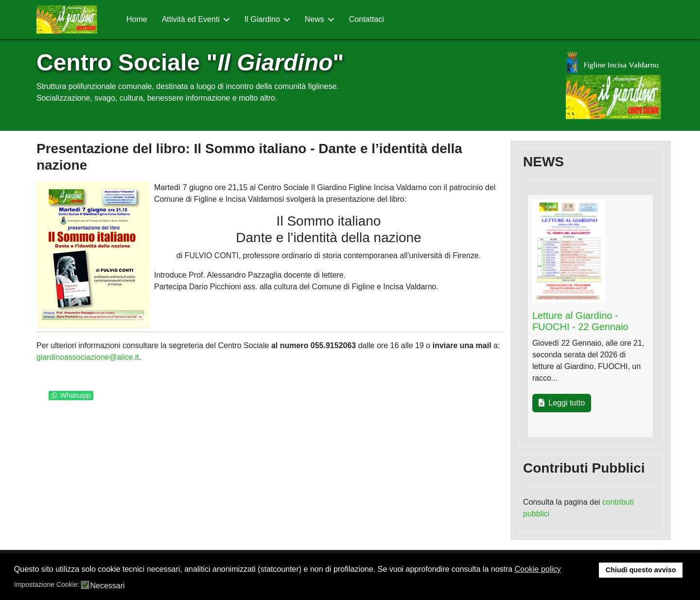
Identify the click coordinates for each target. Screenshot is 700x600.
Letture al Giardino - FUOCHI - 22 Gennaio (580, 321)
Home (137, 19)
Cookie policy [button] (538, 569)
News (315, 19)
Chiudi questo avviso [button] (641, 570)
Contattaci (367, 19)
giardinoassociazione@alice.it (88, 357)
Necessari (107, 586)
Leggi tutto (562, 403)
